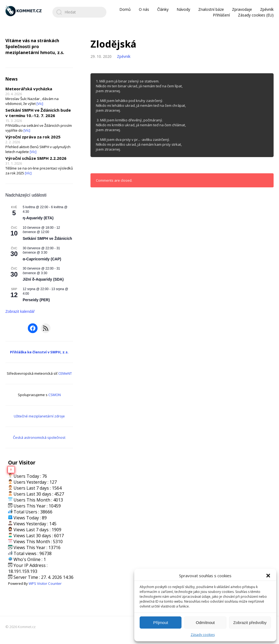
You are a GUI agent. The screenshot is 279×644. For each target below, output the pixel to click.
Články (163, 9)
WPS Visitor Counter (45, 583)
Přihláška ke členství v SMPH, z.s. (39, 352)
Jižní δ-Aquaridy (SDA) (43, 279)
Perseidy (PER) (36, 300)
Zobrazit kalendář (20, 311)
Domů (125, 9)
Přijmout (161, 623)
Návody (183, 9)
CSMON (55, 395)
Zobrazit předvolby (250, 623)
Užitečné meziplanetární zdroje (39, 416)
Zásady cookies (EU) (256, 15)
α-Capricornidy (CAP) (42, 259)
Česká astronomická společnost (39, 437)
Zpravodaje (242, 9)
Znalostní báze (211, 9)
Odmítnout (205, 623)
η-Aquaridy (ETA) (38, 218)
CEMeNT (65, 373)
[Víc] (40, 104)
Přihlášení (221, 15)
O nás (144, 9)
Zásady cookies (203, 635)
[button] (268, 576)
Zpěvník (267, 9)
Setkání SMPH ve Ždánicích (47, 238)
